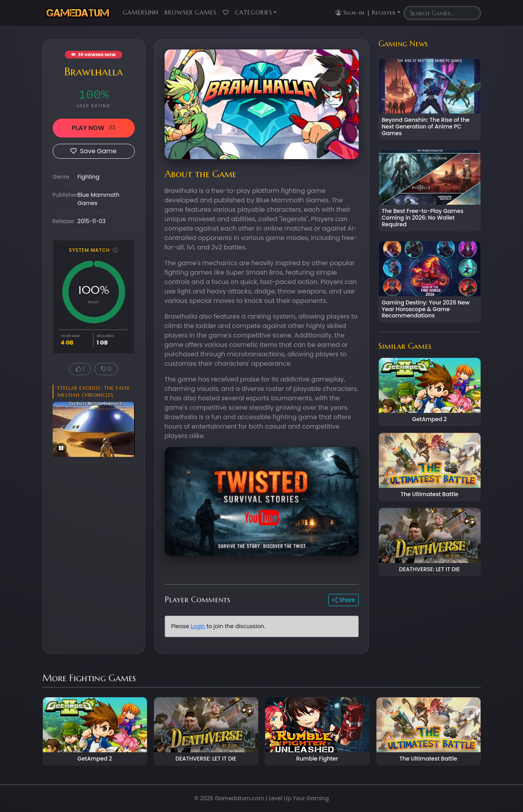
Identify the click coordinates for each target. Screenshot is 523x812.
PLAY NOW (93, 128)
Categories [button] (254, 13)
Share (343, 600)
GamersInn (140, 13)
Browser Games (191, 13)
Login (198, 626)
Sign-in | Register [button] (366, 13)
